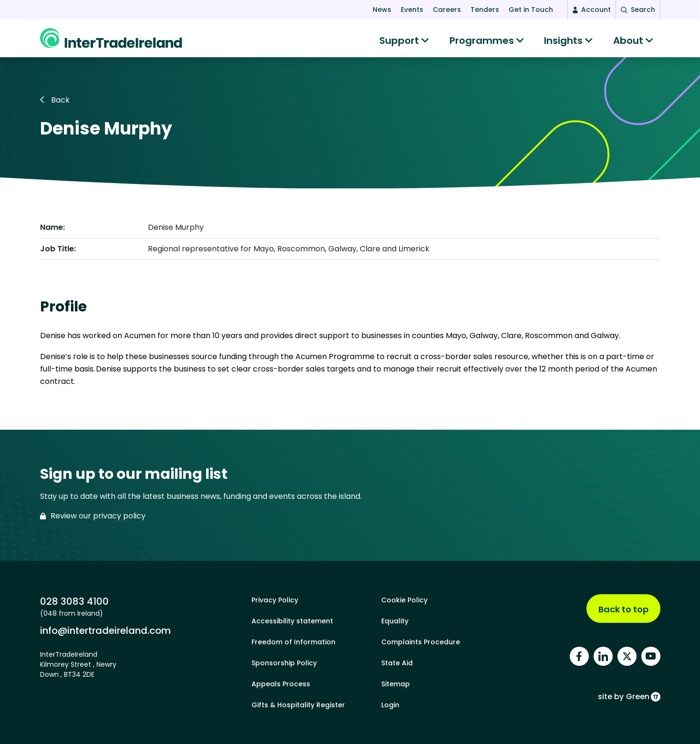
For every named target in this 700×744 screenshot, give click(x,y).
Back (55, 105)
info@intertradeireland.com (105, 630)
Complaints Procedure (421, 642)
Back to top (623, 609)
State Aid (397, 663)
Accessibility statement (292, 621)
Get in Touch (531, 10)
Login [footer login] (390, 705)
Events (412, 10)
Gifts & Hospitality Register (298, 705)
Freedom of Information (293, 642)
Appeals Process (281, 684)
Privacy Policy (275, 600)
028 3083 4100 (74, 601)
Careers (447, 10)
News (382, 10)
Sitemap (396, 684)
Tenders (485, 10)
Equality (395, 621)
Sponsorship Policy (284, 663)
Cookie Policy (404, 600)
